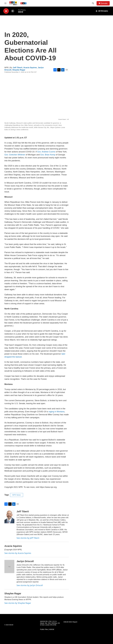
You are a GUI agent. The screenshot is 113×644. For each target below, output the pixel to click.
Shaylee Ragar (19, 70)
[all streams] (102, 11)
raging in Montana (56, 412)
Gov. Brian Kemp (48, 155)
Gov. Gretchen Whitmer (15, 155)
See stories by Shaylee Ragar (18, 603)
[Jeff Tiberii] (9, 517)
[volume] (13, 11)
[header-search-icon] (93, 3)
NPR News (17, 495)
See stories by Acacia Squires (18, 553)
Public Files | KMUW (47, 629)
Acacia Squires (30, 68)
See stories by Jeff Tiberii (28, 538)
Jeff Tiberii (18, 68)
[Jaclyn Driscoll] (9, 566)
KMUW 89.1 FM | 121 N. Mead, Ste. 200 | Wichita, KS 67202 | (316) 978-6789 (50, 623)
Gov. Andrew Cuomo (46, 152)
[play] (6, 11)
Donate (104, 3)
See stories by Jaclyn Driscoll (30, 585)
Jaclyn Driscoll (25, 561)
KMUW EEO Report (70, 622)
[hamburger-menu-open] (5, 3)
